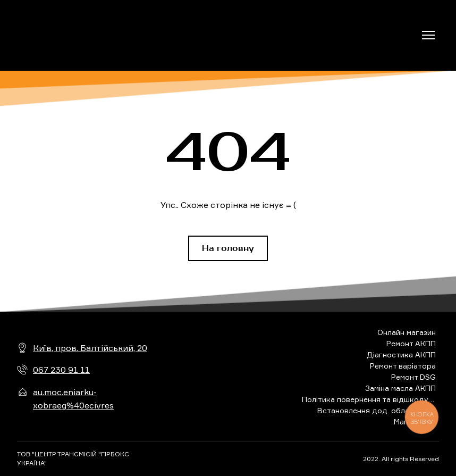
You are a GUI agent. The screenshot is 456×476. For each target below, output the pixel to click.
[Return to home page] (66, 35)
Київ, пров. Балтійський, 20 (90, 348)
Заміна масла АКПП (400, 388)
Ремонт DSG (413, 377)
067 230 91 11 (61, 370)
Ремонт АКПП (411, 343)
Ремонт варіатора (403, 366)
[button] (228, 248)
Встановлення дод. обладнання (377, 410)
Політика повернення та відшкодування (369, 399)
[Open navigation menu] (428, 35)
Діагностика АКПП (401, 354)
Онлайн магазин (407, 332)
